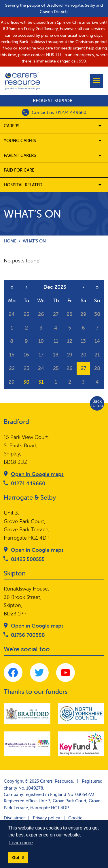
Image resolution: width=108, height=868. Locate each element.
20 (83, 355)
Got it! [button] (18, 858)
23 (26, 368)
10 (41, 341)
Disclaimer (14, 818)
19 (70, 355)
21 (97, 355)
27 (56, 314)
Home (10, 241)
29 (83, 314)
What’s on (34, 241)
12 (70, 341)
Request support (54, 100)
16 (26, 355)
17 (41, 355)
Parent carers (20, 155)
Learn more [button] (21, 843)
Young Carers (20, 140)
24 (12, 314)
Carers (12, 126)
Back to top (97, 403)
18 (56, 355)
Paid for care (19, 170)
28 (70, 314)
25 (26, 314)
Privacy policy (47, 818)
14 (97, 341)
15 (12, 355)
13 (83, 341)
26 (41, 314)
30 (97, 314)
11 (56, 341)
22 (12, 368)
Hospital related (23, 185)
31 (41, 382)
